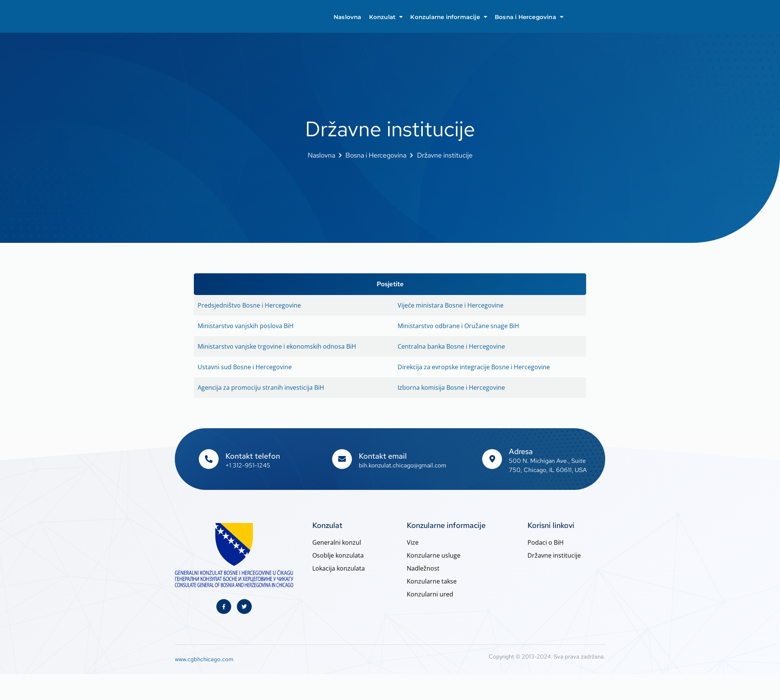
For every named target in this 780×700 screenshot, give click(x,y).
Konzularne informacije (449, 17)
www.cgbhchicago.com (204, 660)
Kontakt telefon (253, 456)
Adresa (521, 452)
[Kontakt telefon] (209, 459)
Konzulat (386, 17)
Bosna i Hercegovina (529, 17)
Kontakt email (383, 456)
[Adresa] (492, 459)
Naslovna (348, 17)
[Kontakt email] (342, 459)
